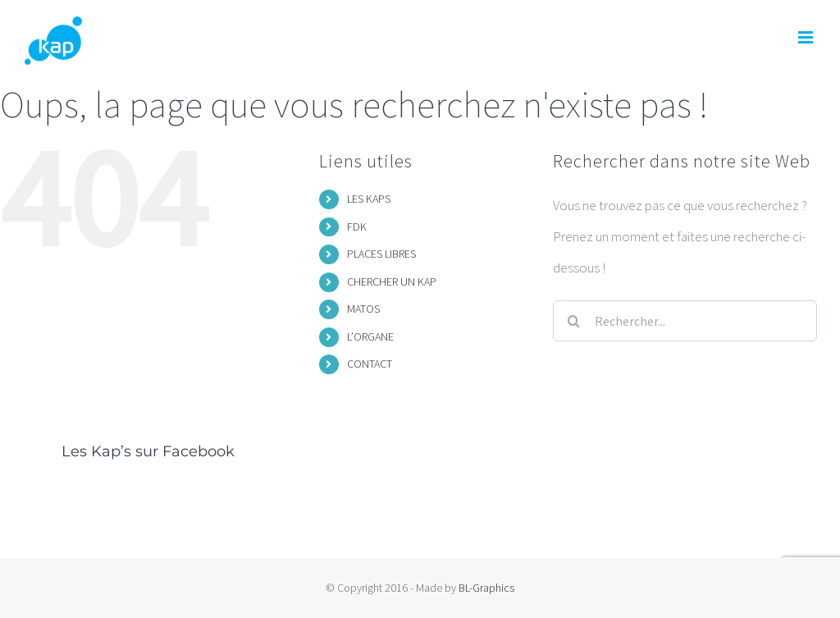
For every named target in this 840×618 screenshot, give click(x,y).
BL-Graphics (486, 588)
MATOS (363, 309)
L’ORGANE (370, 336)
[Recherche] (573, 321)
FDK (357, 227)
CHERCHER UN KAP (392, 282)
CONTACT (370, 364)
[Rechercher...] (685, 321)
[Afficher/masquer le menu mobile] (807, 37)
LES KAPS (369, 199)
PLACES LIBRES (381, 254)
